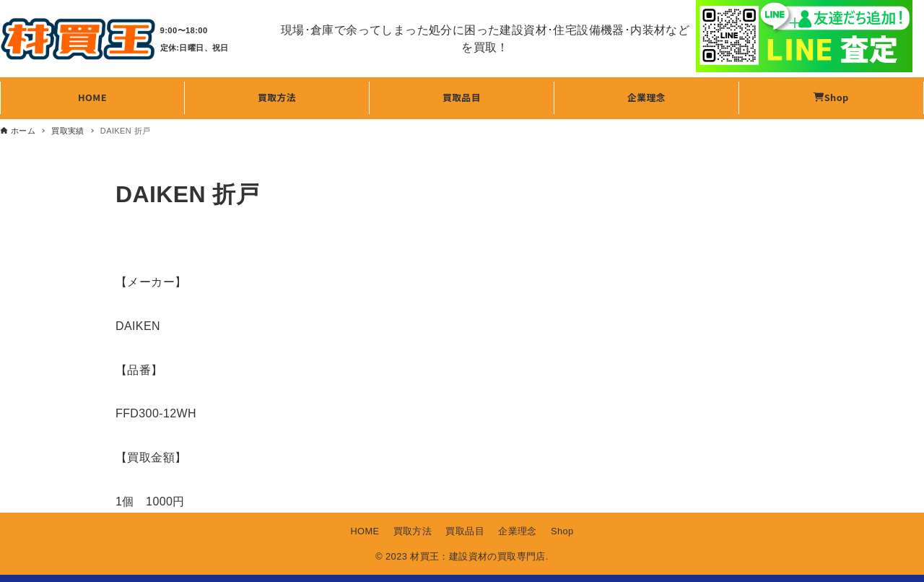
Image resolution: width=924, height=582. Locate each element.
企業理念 (518, 531)
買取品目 (465, 531)
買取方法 (413, 531)
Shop (562, 531)
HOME (365, 531)
